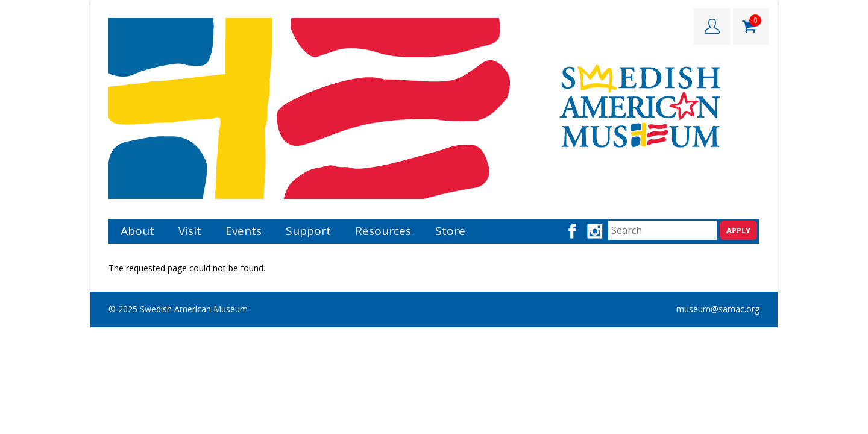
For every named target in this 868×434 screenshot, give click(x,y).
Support (308, 231)
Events (244, 231)
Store (450, 231)
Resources (383, 231)
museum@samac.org (718, 309)
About (137, 231)
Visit (190, 231)
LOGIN (712, 27)
